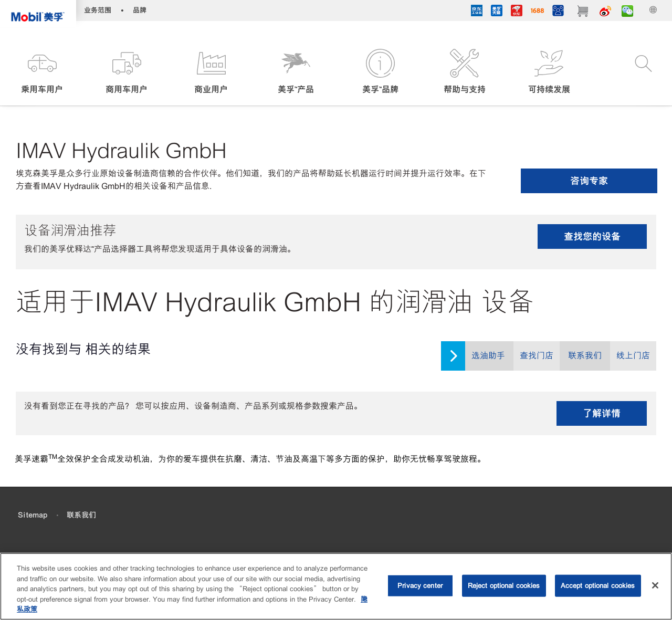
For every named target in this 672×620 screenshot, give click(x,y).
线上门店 (633, 356)
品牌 (140, 10)
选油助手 (488, 356)
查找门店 (537, 356)
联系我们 (585, 356)
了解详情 (602, 413)
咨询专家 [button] (589, 181)
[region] (336, 586)
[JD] (517, 12)
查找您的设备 (592, 237)
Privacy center (420, 586)
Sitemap (33, 515)
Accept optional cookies (598, 586)
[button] (42, 72)
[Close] (655, 585)
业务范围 (98, 10)
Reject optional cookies (504, 586)
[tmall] (497, 12)
